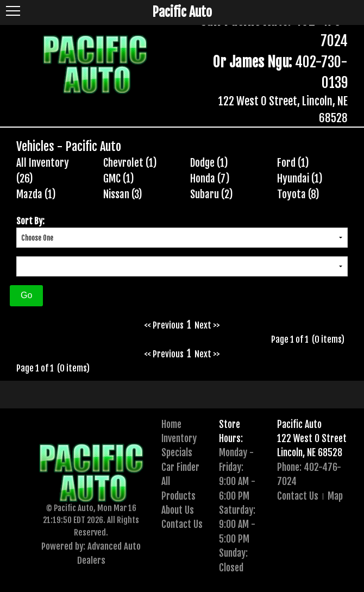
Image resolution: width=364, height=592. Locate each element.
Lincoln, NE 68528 (310, 452)
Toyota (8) (298, 194)
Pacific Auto (299, 424)
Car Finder (180, 467)
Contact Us (182, 524)
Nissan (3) (123, 194)
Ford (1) (293, 163)
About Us (178, 510)
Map (335, 496)
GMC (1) (119, 179)
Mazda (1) (36, 194)
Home (171, 424)
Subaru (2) (212, 194)
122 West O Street (312, 438)
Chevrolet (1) (130, 163)
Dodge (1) (209, 163)
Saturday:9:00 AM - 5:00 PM (237, 524)
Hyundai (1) (300, 179)
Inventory (179, 438)
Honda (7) (210, 179)
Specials (177, 452)
